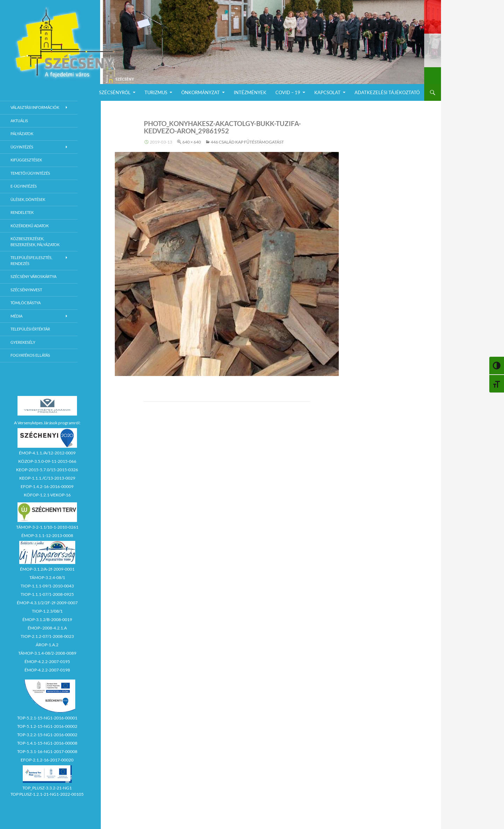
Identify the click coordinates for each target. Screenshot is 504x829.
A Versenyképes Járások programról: (47, 423)
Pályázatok (22, 134)
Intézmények (250, 92)
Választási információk (35, 107)
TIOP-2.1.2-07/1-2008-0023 (47, 636)
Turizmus (156, 92)
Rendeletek (22, 212)
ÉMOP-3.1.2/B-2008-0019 (47, 619)
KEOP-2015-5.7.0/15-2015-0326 (47, 470)
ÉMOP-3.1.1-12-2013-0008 (47, 535)
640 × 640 (192, 142)
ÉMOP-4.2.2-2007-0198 (47, 670)
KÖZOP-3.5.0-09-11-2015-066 (47, 461)
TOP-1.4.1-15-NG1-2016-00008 (47, 743)
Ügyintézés (22, 147)
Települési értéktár (30, 329)
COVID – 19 (288, 92)
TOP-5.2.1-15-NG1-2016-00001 (47, 718)
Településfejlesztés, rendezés (31, 260)
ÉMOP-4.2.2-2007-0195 (47, 661)
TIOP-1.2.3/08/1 (47, 611)
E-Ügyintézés (24, 186)
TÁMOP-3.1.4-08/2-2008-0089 (47, 653)
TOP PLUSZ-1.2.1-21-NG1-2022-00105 (47, 794)
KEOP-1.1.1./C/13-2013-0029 (47, 478)
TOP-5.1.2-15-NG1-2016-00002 (47, 726)
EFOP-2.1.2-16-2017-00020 (47, 760)
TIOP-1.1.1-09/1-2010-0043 (47, 586)
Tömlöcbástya (26, 303)
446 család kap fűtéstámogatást (247, 142)
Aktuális (19, 121)
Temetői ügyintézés (30, 173)
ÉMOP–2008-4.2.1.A (47, 628)
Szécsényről (115, 92)
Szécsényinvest (26, 290)
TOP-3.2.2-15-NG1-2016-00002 (47, 735)
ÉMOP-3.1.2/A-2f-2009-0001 (47, 569)
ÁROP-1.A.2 (47, 645)
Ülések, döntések (28, 199)
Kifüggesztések (26, 160)
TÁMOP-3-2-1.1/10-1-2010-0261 (47, 527)
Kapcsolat (327, 92)
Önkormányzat (201, 92)
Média (16, 316)
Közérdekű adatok (30, 226)
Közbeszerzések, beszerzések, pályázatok (35, 242)
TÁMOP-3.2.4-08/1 (47, 577)
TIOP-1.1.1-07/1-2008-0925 (47, 594)
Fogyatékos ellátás (30, 355)
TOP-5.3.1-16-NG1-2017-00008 (47, 751)
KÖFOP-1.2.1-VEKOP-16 (47, 495)
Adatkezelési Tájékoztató (387, 92)
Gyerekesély (23, 342)
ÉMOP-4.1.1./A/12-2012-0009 (47, 453)
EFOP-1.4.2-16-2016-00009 (47, 486)
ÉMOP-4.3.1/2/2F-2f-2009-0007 (47, 603)
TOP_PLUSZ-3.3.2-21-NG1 (47, 788)
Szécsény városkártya (33, 276)
